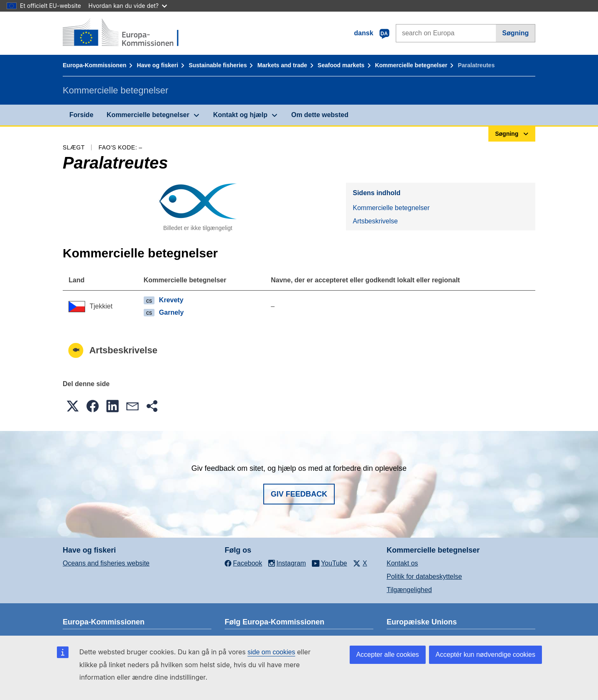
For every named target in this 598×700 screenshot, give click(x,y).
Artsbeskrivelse (375, 221)
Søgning (515, 33)
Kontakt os (402, 563)
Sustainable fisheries (218, 65)
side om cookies (271, 652)
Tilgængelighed (409, 590)
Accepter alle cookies (388, 655)
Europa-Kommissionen (94, 65)
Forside (81, 115)
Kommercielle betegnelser (411, 65)
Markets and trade (282, 65)
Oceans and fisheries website (106, 563)
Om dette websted (320, 115)
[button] (73, 406)
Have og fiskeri (158, 65)
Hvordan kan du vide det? (128, 6)
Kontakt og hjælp (240, 115)
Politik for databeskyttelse (424, 576)
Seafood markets (341, 65)
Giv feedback (299, 494)
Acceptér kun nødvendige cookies (485, 655)
